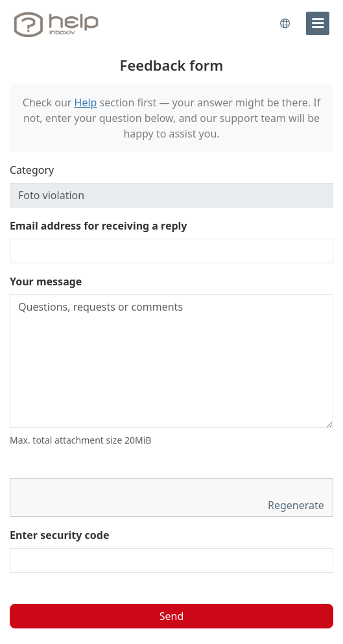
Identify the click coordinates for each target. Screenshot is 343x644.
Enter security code (60, 535)
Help (86, 102)
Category (32, 170)
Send (172, 616)
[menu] (318, 23)
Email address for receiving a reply (99, 226)
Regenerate (297, 505)
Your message (46, 281)
